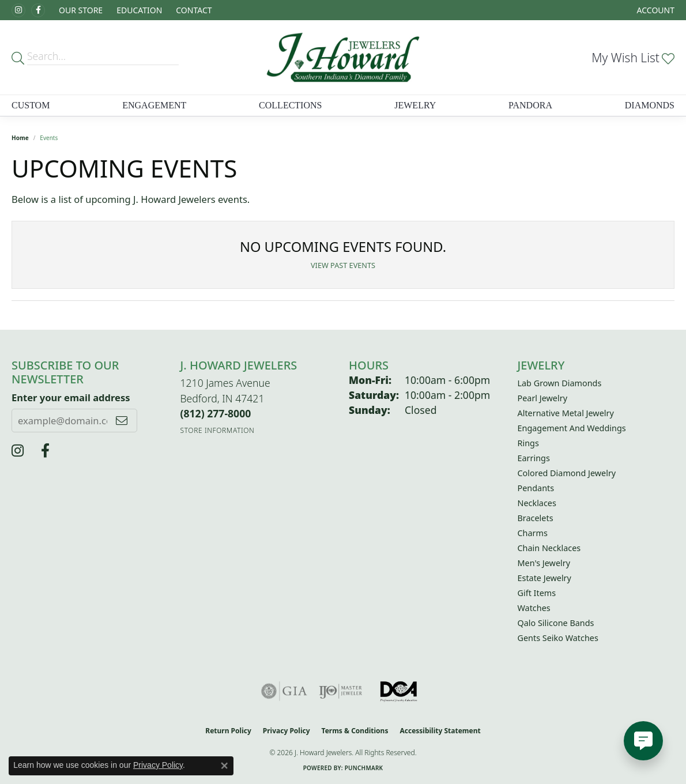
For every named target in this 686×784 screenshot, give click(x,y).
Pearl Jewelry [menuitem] (542, 398)
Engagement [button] (154, 105)
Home (20, 138)
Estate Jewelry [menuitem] (544, 578)
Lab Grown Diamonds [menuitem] (560, 383)
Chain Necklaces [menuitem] (549, 548)
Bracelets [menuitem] (536, 518)
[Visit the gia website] (284, 691)
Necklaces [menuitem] (537, 503)
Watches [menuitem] (534, 608)
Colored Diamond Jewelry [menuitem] (567, 473)
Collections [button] (290, 105)
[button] (80, 10)
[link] (193, 10)
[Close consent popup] (224, 766)
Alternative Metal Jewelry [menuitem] (566, 413)
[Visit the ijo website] (340, 691)
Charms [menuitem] (533, 533)
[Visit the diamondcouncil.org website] (399, 691)
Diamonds (650, 105)
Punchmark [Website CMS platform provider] (364, 768)
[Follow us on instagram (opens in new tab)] (18, 10)
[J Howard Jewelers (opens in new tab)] (38, 10)
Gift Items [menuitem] (537, 593)
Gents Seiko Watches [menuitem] (558, 638)
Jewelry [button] (415, 105)
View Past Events (343, 265)
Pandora (530, 105)
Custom (31, 105)
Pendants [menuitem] (536, 488)
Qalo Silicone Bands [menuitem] (556, 623)
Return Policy (228, 731)
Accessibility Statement (440, 731)
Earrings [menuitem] (534, 458)
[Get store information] (218, 430)
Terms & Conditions (355, 731)
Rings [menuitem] (528, 443)
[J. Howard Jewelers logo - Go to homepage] (343, 57)
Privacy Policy (287, 731)
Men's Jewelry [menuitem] (544, 563)
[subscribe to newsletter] (122, 420)
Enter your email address (71, 397)
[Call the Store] (216, 413)
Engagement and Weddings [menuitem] (572, 428)
